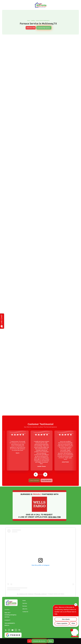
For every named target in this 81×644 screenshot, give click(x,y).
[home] (40, 5)
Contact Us (25, 612)
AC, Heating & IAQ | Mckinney (25, 594)
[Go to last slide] (36, 474)
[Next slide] (45, 474)
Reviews (25, 606)
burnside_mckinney (41, 594)
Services (25, 603)
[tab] (39, 474)
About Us (25, 609)
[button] (50, 641)
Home (24, 600)
